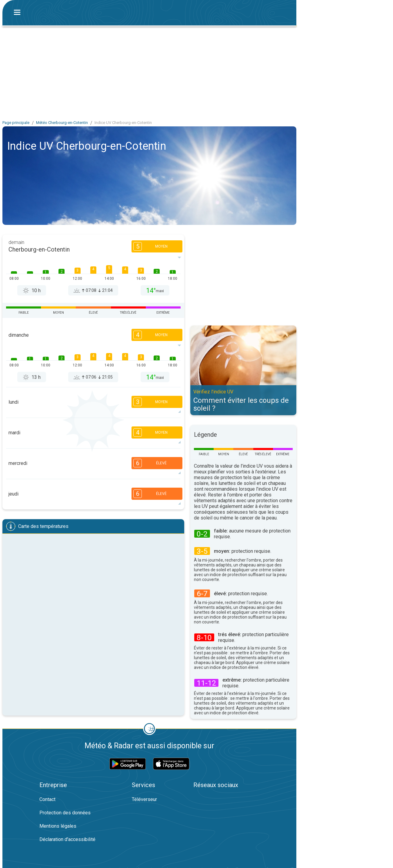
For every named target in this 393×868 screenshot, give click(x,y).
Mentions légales (58, 826)
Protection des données (65, 813)
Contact (47, 799)
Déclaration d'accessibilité (67, 839)
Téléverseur (144, 799)
